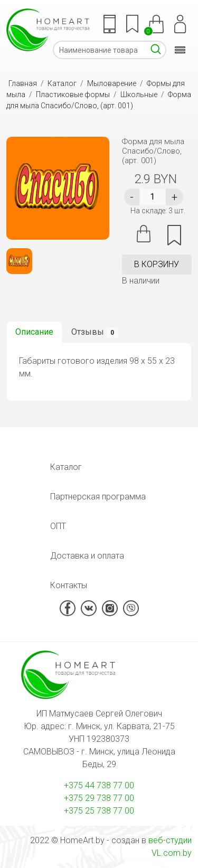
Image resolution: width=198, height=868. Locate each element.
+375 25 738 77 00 (99, 811)
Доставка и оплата (87, 556)
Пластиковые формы (73, 95)
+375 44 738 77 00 (99, 785)
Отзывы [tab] (95, 332)
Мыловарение (112, 83)
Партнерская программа (98, 497)
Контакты (69, 585)
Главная (23, 83)
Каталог (62, 83)
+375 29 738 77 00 (99, 798)
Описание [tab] (34, 332)
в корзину (157, 264)
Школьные (139, 95)
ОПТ (58, 526)
